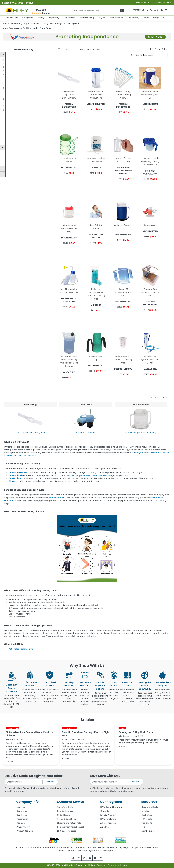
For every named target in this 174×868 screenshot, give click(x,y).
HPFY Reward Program (111, 807)
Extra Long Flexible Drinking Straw (30, 432)
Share (9, 761)
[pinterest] (104, 858)
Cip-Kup (11, 157)
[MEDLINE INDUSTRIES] (5, 63)
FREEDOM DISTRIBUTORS (19, 84)
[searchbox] (98, 10)
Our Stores (22, 815)
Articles (145, 811)
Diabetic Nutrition (12, 728)
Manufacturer (11, 55)
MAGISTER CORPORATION (20, 127)
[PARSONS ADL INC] (5, 131)
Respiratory (54, 18)
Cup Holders (15, 478)
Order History (64, 815)
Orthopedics (69, 18)
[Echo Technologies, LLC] (5, 67)
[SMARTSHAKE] (5, 113)
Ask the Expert (148, 831)
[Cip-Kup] (5, 157)
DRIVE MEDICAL (15, 117)
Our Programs (111, 802)
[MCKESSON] (5, 74)
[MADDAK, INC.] (5, 95)
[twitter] (70, 858)
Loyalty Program (108, 815)
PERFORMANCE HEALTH (18, 106)
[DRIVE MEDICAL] (5, 117)
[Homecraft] (5, 161)
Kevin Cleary (12, 739)
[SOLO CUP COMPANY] (5, 70)
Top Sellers (10, 171)
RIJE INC (11, 138)
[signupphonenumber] (109, 782)
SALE (166, 18)
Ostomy (40, 18)
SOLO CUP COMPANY (17, 71)
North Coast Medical (24, 456)
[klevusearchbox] (122, 10)
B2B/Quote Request (66, 831)
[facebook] (77, 858)
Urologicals (27, 18)
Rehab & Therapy (151, 18)
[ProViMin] (5, 164)
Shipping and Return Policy (70, 823)
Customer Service (70, 802)
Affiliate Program (108, 823)
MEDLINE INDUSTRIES (17, 63)
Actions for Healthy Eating (21, 649)
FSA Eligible (147, 819)
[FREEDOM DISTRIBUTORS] (5, 84)
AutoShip (105, 827)
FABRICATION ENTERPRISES (20, 92)
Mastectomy (133, 18)
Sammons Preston (16, 153)
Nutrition (122, 728)
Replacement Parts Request (71, 827)
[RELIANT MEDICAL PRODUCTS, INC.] (5, 134)
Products (63, 49)
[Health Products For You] (17, 10)
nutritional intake (57, 498)
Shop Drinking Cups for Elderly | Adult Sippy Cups (27, 28)
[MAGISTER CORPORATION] (5, 127)
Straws (12, 481)
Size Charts (147, 823)
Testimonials (23, 819)
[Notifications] (162, 10)
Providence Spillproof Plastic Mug (141, 432)
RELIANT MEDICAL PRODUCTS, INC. (23, 134)
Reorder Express (65, 811)
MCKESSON (13, 74)
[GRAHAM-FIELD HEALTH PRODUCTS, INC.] (5, 121)
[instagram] (84, 858)
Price (7, 176)
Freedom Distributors (150, 453)
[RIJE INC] (5, 138)
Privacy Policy (23, 827)
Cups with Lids (16, 475)
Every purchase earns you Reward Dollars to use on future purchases (163, 696)
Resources (149, 802)
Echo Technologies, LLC (18, 67)
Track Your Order (65, 807)
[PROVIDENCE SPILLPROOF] (5, 110)
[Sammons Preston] (5, 153)
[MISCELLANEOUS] (5, 60)
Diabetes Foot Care (70, 728)
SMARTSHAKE (14, 113)
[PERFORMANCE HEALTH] (5, 106)
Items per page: (87, 49)
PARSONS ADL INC (16, 131)
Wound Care (12, 18)
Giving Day (105, 811)
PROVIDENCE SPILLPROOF (19, 110)
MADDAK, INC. (14, 95)
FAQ (143, 827)
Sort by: (135, 55)
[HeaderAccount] (152, 10)
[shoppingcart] (165, 10)
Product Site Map (25, 831)
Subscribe (49, 782)
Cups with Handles (18, 473)
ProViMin (12, 164)
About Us (21, 807)
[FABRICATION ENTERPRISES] (5, 92)
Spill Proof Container (85, 432)
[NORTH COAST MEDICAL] (5, 102)
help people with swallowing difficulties (89, 475)
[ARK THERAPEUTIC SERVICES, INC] (5, 88)
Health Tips (147, 815)
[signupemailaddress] (24, 782)
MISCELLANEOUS (15, 60)
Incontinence (117, 18)
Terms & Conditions (66, 819)
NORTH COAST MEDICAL (19, 102)
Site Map (21, 823)
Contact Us (139, 10)
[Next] (166, 49)
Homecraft (13, 161)
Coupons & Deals (150, 807)
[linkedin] (90, 858)
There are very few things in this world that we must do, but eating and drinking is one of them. (143, 741)
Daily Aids (102, 18)
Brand (7, 148)
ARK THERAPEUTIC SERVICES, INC (23, 88)
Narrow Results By (23, 50)
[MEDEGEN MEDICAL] (5, 99)
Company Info (27, 802)
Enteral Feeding (86, 18)
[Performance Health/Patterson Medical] (5, 78)
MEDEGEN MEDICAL (17, 99)
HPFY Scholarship (108, 819)
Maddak (136, 453)
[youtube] (97, 858)
